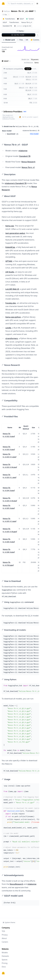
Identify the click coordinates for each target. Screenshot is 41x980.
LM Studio (10, 272)
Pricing (5, 963)
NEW (25, 112)
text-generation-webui (15, 233)
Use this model (19, 35)
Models (5, 953)
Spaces (5, 960)
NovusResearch (17, 884)
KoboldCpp (10, 247)
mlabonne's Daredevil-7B (16, 183)
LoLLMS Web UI (12, 289)
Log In (28, 69)
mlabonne (23, 151)
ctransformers (12, 338)
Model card (9, 40)
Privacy (5, 935)
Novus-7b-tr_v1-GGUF (22, 11)
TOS (3, 931)
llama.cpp (10, 226)
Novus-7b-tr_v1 (28, 167)
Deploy (21, 31)
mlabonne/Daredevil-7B (31, 131)
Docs (4, 967)
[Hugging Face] (3, 973)
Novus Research (28, 162)
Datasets (5, 956)
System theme (9, 922)
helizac (7, 11)
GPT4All (9, 261)
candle (8, 328)
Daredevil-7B (25, 156)
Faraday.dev (11, 303)
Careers (5, 942)
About (4, 938)
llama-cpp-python (13, 317)
